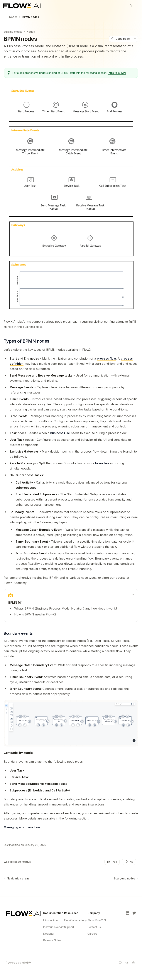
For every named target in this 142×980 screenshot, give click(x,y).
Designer (49, 934)
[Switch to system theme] (120, 963)
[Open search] (125, 6)
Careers (92, 934)
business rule (60, 433)
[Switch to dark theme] (133, 963)
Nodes (31, 32)
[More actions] (137, 6)
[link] (71, 605)
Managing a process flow (22, 827)
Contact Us (94, 927)
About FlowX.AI (97, 920)
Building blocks (13, 32)
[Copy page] (120, 39)
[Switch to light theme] (127, 963)
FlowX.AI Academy (75, 920)
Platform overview (54, 927)
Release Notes (52, 940)
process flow (106, 358)
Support (69, 927)
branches (102, 463)
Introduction (50, 920)
